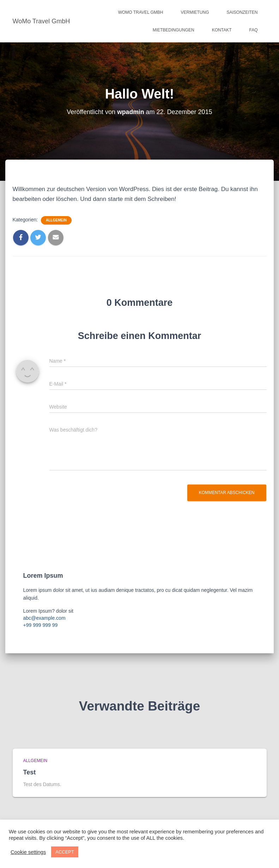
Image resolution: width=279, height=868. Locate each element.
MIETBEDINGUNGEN (174, 30)
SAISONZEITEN (242, 12)
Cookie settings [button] (28, 852)
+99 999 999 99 (41, 625)
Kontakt (222, 30)
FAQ (253, 30)
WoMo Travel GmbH (141, 12)
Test (30, 772)
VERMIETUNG (195, 12)
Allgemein (56, 220)
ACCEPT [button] (65, 852)
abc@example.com (44, 618)
